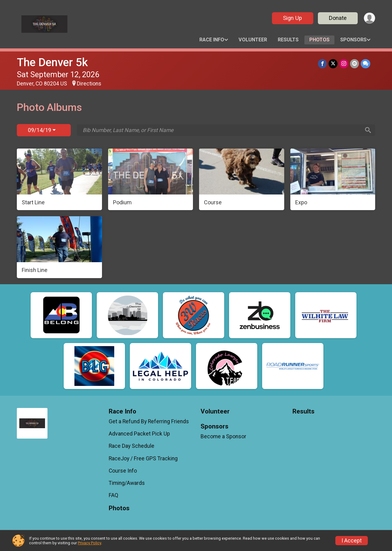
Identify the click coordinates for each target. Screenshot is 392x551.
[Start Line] (59, 179)
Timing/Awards (127, 483)
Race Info (212, 40)
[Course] (242, 179)
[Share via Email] (354, 64)
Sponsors (353, 40)
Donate (338, 18)
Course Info (123, 471)
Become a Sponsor (223, 436)
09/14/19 (42, 130)
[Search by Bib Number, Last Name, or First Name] (221, 130)
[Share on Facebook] (322, 64)
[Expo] (333, 179)
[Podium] (151, 179)
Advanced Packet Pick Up (139, 434)
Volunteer (253, 40)
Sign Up (292, 18)
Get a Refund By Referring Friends (149, 421)
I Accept (352, 541)
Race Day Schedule (132, 446)
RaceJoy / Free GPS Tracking (143, 459)
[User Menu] (369, 18)
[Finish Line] (59, 247)
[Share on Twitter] (333, 64)
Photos (319, 40)
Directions (89, 84)
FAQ (113, 495)
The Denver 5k (52, 62)
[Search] (368, 130)
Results (288, 40)
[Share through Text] (366, 64)
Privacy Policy (89, 543)
